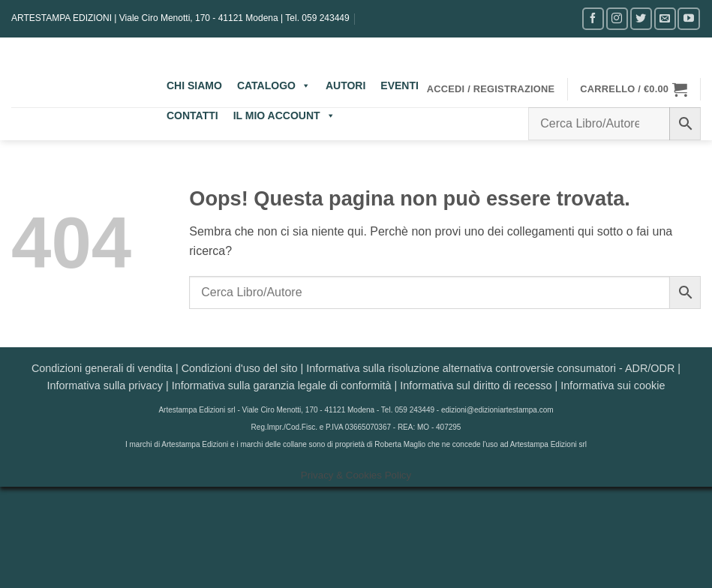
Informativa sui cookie (613, 385)
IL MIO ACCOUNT (284, 115)
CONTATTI (192, 115)
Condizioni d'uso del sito (240, 368)
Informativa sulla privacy (105, 385)
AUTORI (345, 85)
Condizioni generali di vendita (102, 368)
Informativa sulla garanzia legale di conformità (282, 385)
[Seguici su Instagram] (617, 18)
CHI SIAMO (194, 85)
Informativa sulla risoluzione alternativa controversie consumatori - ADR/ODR (490, 368)
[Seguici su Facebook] (593, 18)
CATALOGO (274, 85)
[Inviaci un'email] (665, 18)
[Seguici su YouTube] (688, 18)
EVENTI (400, 85)
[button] (491, 89)
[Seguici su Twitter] (641, 18)
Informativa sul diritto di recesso (476, 385)
